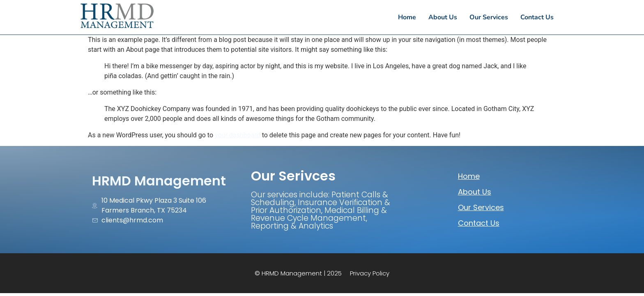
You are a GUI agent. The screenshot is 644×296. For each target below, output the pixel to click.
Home (469, 176)
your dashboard (238, 135)
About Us (475, 192)
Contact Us (479, 223)
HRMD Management (159, 181)
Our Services (481, 207)
